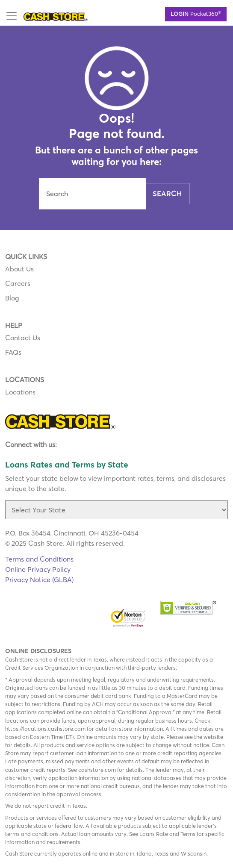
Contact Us (23, 338)
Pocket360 (196, 13)
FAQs (13, 352)
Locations (20, 392)
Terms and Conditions (39, 559)
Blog (12, 298)
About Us (19, 269)
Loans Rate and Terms (167, 834)
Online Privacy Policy (38, 569)
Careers (18, 283)
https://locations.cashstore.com (45, 729)
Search (167, 194)
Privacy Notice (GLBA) (39, 580)
